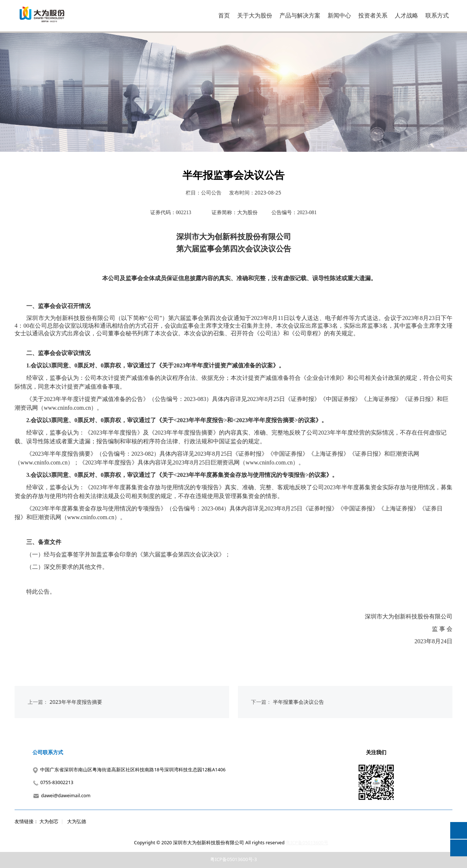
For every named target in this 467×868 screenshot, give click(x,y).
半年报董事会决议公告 (298, 702)
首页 (224, 15)
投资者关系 (373, 15)
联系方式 (437, 15)
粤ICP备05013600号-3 (233, 859)
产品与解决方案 (300, 15)
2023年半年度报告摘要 (76, 702)
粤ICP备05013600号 (307, 843)
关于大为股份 (255, 15)
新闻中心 (339, 15)
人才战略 (406, 15)
